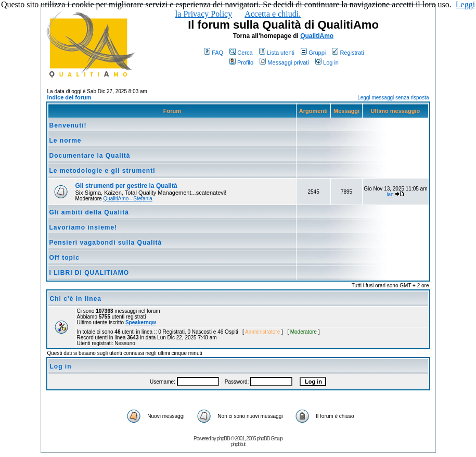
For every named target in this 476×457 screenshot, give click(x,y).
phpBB (223, 439)
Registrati (348, 53)
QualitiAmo (317, 36)
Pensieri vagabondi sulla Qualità (106, 243)
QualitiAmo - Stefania (128, 199)
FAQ (214, 53)
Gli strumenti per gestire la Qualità (126, 186)
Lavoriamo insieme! (83, 227)
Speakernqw (141, 322)
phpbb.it (238, 444)
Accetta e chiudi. (273, 14)
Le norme (66, 141)
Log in (327, 62)
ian (390, 194)
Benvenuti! (68, 125)
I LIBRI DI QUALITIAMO (89, 273)
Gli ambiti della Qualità (89, 212)
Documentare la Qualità (90, 156)
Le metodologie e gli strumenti (102, 171)
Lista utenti (277, 53)
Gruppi (313, 53)
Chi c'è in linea (76, 299)
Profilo (241, 62)
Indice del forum (69, 97)
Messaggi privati (284, 62)
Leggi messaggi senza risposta (393, 98)
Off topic (65, 258)
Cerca (241, 53)
